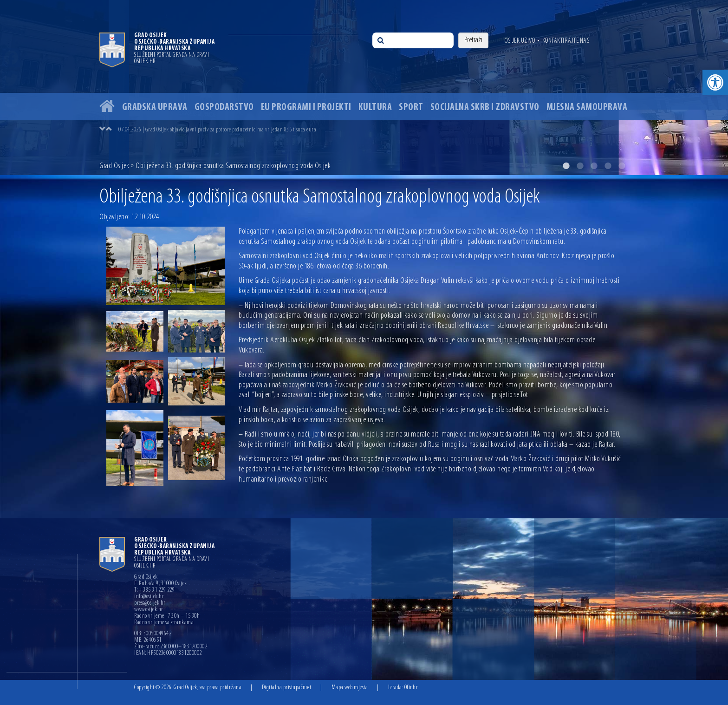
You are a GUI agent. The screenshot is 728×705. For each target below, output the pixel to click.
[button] (715, 82)
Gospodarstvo (224, 108)
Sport (411, 108)
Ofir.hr (411, 688)
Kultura (375, 108)
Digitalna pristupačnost (287, 688)
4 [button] (608, 166)
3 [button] (594, 166)
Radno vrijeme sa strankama (164, 623)
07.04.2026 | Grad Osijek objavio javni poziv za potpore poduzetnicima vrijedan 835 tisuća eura (217, 130)
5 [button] (622, 166)
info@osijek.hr (149, 597)
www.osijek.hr (149, 610)
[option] (364, 88)
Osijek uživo (520, 41)
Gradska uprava (155, 108)
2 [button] (580, 166)
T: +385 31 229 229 (154, 590)
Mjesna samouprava (587, 108)
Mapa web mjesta (350, 688)
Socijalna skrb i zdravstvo (485, 108)
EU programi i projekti (306, 108)
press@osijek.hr (150, 603)
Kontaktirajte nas (566, 41)
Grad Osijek (114, 166)
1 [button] (566, 166)
